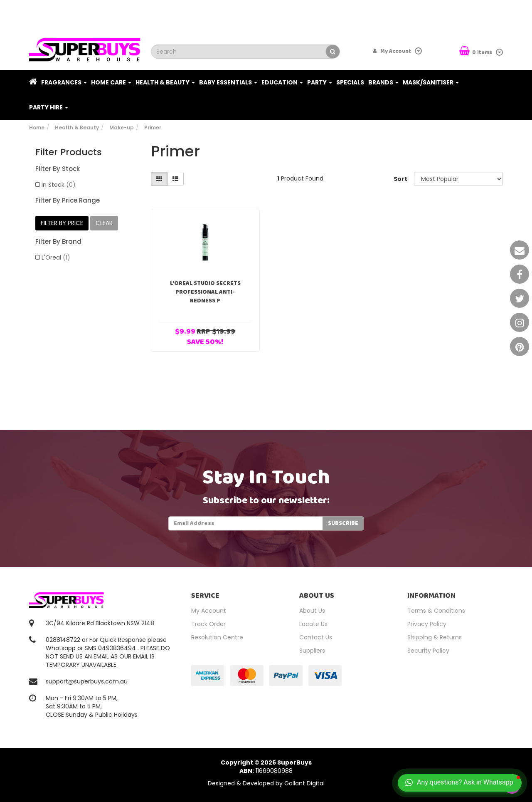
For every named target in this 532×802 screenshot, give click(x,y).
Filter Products (69, 152)
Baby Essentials (228, 82)
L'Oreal (56, 257)
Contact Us (316, 637)
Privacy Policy (427, 624)
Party (320, 82)
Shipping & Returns (435, 637)
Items (476, 52)
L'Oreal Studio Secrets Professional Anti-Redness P (205, 292)
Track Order (208, 624)
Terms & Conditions (436, 611)
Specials (350, 82)
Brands (383, 82)
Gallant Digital (304, 783)
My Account (209, 611)
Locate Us (313, 624)
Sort (400, 179)
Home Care (111, 82)
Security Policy (428, 651)
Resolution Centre (217, 637)
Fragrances (64, 82)
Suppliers (312, 651)
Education (282, 82)
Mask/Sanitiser (431, 82)
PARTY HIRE (49, 107)
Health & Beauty (165, 82)
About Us (312, 611)
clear (104, 223)
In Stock (59, 185)
